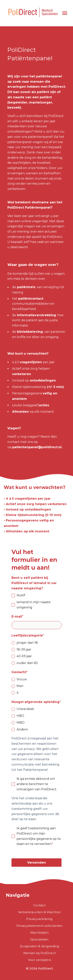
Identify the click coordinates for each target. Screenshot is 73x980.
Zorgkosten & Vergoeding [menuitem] (39, 946)
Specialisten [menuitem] (39, 939)
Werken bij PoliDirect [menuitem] (39, 953)
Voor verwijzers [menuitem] (40, 960)
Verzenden (36, 863)
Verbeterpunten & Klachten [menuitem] (40, 912)
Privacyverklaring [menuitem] (39, 919)
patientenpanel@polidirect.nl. (37, 447)
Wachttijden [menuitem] (39, 933)
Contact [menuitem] (39, 905)
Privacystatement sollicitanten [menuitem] (40, 926)
